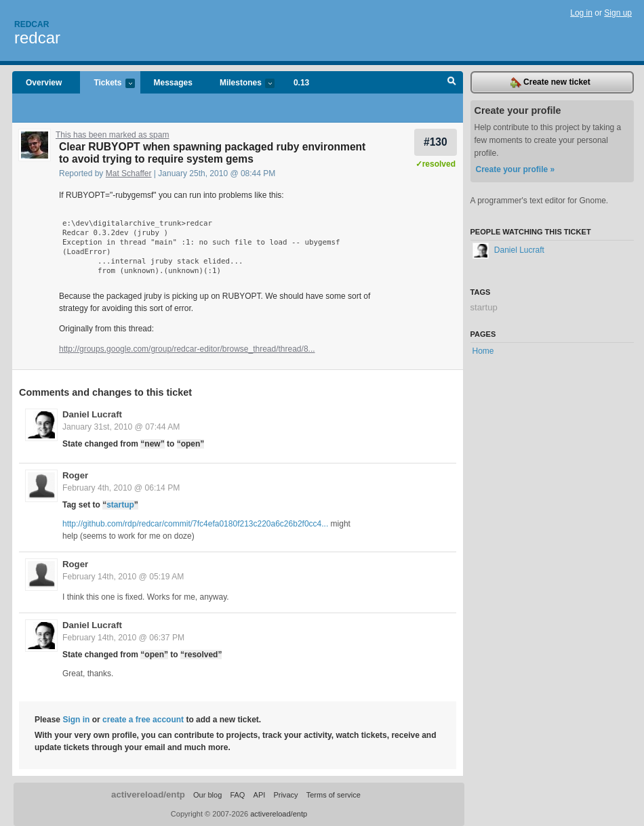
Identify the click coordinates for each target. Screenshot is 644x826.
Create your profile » (516, 169)
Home (483, 351)
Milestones (240, 84)
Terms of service (334, 795)
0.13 (301, 83)
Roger (75, 475)
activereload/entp (148, 794)
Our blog (207, 795)
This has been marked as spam (112, 135)
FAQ (237, 795)
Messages (173, 83)
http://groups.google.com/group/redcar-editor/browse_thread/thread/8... (187, 349)
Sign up (618, 13)
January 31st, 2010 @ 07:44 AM (121, 427)
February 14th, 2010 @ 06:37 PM (123, 638)
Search (452, 83)
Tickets (107, 84)
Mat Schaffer (129, 173)
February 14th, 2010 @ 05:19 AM (123, 577)
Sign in (76, 720)
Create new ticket (550, 83)
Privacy (285, 795)
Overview (44, 83)
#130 (436, 142)
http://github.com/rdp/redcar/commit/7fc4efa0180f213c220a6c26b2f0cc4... (195, 524)
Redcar (32, 24)
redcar (37, 38)
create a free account (143, 720)
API (260, 795)
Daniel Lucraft (92, 414)
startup (120, 505)
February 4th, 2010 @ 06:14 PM (121, 488)
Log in (581, 13)
